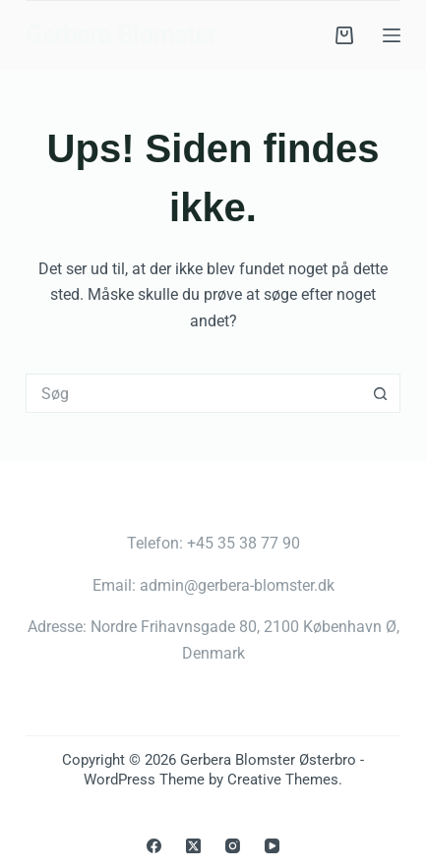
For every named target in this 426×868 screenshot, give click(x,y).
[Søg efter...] (193, 393)
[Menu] (392, 35)
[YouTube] (272, 846)
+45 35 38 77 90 (243, 543)
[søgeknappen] (381, 393)
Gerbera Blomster (121, 35)
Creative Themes (283, 780)
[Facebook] (154, 846)
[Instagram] (233, 846)
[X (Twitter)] (193, 846)
